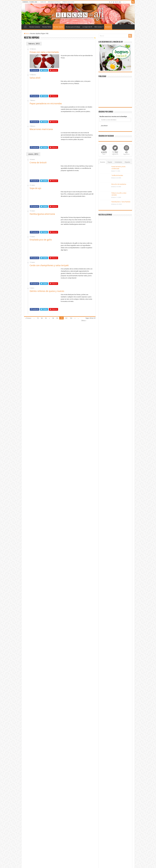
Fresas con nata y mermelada (44, 52)
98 (53, 318)
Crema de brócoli (38, 163)
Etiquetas (127, 162)
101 (66, 318)
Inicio (25, 27)
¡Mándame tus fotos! (54, 2)
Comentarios (118, 162)
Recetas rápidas (59, 27)
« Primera (28, 318)
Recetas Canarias (35, 27)
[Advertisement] (115, 92)
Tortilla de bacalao (117, 175)
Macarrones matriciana (41, 129)
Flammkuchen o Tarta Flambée (121, 202)
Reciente (103, 162)
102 (71, 318)
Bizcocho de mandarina (119, 184)
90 (46, 318)
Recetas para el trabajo (73, 27)
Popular (110, 162)
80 (42, 318)
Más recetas (98, 27)
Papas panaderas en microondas (46, 104)
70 (38, 318)
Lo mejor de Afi (87, 27)
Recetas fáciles (47, 27)
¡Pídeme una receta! (68, 2)
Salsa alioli (35, 78)
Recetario (108, 27)
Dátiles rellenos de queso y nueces (47, 291)
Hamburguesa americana (42, 214)
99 (57, 318)
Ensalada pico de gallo (41, 240)
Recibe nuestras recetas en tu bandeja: (113, 116)
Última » (84, 321)
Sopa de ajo (35, 188)
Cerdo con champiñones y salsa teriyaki (49, 265)
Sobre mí (43, 2)
